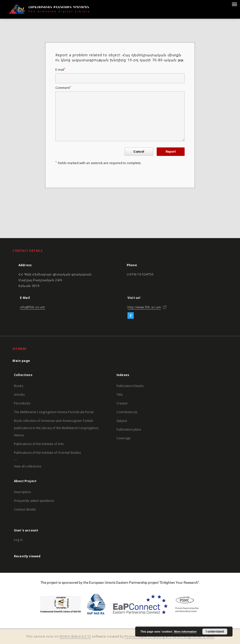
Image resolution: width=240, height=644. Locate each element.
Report (171, 152)
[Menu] (234, 4)
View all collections (28, 466)
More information (185, 632)
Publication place (129, 429)
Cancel (139, 152)
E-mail (60, 70)
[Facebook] (131, 316)
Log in (18, 540)
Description (22, 492)
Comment (63, 88)
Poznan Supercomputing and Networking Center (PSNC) (169, 636)
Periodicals (22, 403)
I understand (215, 632)
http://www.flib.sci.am (144, 307)
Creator (122, 403)
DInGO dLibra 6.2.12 (75, 636)
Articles (19, 395)
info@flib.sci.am (33, 307)
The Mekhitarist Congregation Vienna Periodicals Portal (54, 412)
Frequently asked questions (34, 501)
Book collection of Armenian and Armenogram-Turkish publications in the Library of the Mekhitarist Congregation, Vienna (57, 428)
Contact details (25, 509)
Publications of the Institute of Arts (39, 444)
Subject (122, 421)
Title (120, 395)
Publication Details (130, 386)
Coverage (123, 438)
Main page (21, 361)
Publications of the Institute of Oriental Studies (47, 453)
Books (19, 386)
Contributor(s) (127, 412)
